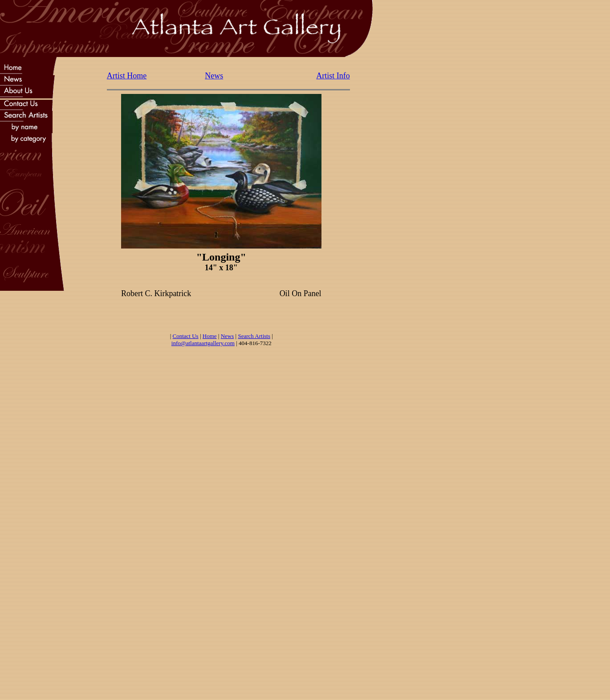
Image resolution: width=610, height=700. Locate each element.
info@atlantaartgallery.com (203, 343)
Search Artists (254, 336)
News (214, 76)
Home (210, 336)
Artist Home (127, 76)
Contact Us (186, 336)
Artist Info (333, 76)
